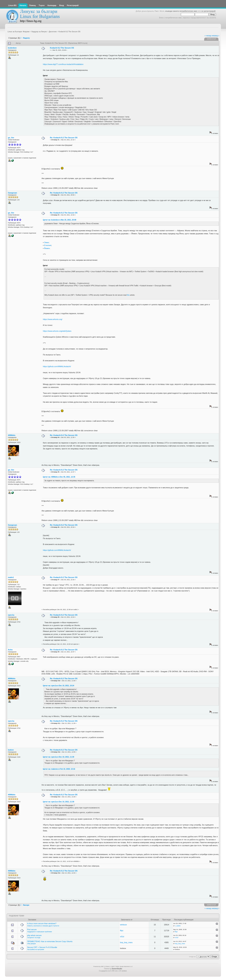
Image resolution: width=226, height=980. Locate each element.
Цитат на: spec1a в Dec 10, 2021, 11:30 (59, 757)
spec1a (11, 615)
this (128, 295)
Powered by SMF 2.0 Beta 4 (102, 966)
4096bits (12, 435)
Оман (46, 242)
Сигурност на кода (34, 938)
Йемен (47, 248)
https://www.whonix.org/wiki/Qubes (57, 331)
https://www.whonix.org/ (53, 319)
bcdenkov (12, 48)
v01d (122, 937)
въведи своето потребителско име (181, 11)
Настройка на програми (36, 949)
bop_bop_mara (126, 942)
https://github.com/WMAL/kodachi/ (57, 366)
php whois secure (34, 935)
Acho (10, 650)
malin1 (11, 577)
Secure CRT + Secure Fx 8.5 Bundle (42, 947)
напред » (215, 36)
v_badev (178, 926)
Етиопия (48, 245)
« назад (208, 36)
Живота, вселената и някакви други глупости (43, 926)
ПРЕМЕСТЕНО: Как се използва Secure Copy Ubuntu (50, 941)
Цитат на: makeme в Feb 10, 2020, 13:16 (59, 769)
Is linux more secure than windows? (42, 923)
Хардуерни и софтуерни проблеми (40, 932)
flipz (122, 931)
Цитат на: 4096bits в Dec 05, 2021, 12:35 (59, 477)
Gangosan (13, 193)
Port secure (32, 929)
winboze (123, 925)
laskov (11, 750)
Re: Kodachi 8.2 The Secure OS (64, 138)
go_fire (11, 138)
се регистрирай (208, 11)
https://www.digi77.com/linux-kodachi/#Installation (63, 64)
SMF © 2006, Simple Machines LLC (122, 966)
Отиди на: (192, 957)
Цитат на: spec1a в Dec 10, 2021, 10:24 (59, 686)
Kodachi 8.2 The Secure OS (62, 48)
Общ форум (31, 944)
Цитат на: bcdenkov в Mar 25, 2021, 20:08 (60, 220)
